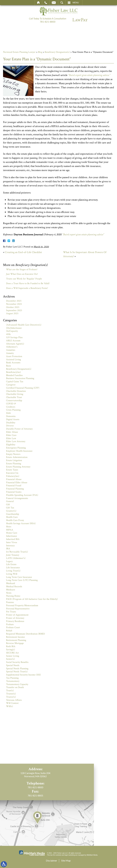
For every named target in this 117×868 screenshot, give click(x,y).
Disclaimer (51, 860)
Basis (9, 366)
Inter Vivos (12, 542)
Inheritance (12, 536)
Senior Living (13, 656)
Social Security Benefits (17, 662)
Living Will (12, 574)
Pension (10, 602)
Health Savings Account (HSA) (21, 523)
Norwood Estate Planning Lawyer (19, 52)
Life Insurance (13, 568)
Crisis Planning (13, 410)
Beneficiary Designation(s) (57, 52)
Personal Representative (18, 609)
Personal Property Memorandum (22, 605)
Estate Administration (17, 457)
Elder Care (11, 435)
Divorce (10, 426)
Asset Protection (14, 356)
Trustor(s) (11, 697)
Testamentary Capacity (17, 684)
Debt (8, 413)
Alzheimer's (12, 347)
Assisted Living (13, 360)
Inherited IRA (13, 539)
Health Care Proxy (15, 520)
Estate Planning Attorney (18, 467)
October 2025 (13, 307)
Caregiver (11, 385)
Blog (40, 52)
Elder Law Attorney (16, 441)
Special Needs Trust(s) (17, 672)
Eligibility (11, 445)
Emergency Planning (16, 448)
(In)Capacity (12, 331)
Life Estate (11, 564)
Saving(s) (11, 650)
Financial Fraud (14, 486)
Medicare (11, 590)
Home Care (12, 533)
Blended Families (14, 375)
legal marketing (70, 855)
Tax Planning (12, 678)
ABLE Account (13, 341)
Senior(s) (10, 659)
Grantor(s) (11, 511)
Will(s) (10, 706)
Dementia (11, 416)
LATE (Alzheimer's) (16, 558)
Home (38, 3)
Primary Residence (15, 621)
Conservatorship (14, 400)
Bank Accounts (13, 363)
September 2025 (14, 310)
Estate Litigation (14, 460)
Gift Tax (10, 508)
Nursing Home (13, 596)
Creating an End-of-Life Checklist (23, 252)
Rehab (9, 631)
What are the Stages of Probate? (22, 269)
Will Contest (12, 703)
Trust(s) (10, 691)
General (10, 501)
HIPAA (10, 530)
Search (62, 3)
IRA (8, 549)
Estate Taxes (12, 470)
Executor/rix (12, 473)
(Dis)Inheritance (14, 328)
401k (8, 334)
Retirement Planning (16, 640)
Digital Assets (13, 419)
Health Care (12, 517)
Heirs (9, 527)
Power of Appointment (17, 615)
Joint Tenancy (13, 555)
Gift (8, 505)
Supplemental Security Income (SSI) (23, 675)
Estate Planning (14, 464)
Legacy (9, 561)
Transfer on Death (15, 687)
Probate (10, 624)
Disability (11, 423)
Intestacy (10, 546)
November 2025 (14, 304)
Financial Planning (15, 489)
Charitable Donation (16, 391)
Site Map (66, 860)
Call (46, 3)
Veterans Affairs (14, 700)
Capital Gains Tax (15, 382)
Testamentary (13, 681)
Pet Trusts (11, 612)
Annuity (10, 353)
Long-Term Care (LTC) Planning (22, 580)
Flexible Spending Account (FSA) (22, 495)
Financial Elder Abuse (17, 483)
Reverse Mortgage (15, 643)
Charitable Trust (14, 397)
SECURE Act (12, 653)
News (9, 593)
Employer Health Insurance (19, 451)
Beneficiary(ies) (13, 372)
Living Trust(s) (13, 571)
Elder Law (11, 438)
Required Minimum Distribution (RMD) (26, 634)
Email (54, 3)
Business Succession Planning (20, 378)
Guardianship (13, 514)
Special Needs (13, 665)
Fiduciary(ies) (13, 476)
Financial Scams (14, 492)
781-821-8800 (48, 22)
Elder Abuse (12, 432)
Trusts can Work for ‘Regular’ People (24, 279)
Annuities (11, 350)
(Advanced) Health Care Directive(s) (24, 325)
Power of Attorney (15, 618)
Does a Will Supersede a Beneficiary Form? (27, 288)
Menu (76, 3)
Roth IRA (11, 646)
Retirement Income (15, 637)
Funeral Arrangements (17, 498)
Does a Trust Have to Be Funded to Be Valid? (28, 283)
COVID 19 (11, 404)
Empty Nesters (13, 454)
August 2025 (12, 313)
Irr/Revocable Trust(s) (17, 552)
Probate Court (13, 627)
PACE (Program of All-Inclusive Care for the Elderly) (32, 599)
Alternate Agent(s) (15, 344)
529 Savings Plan (14, 337)
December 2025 (14, 301)
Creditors (11, 407)
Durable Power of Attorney (19, 429)
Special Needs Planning (17, 669)
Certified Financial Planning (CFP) (23, 388)
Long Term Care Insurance (19, 577)
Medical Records (14, 587)
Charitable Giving (15, 394)
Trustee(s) (11, 694)
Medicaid (11, 583)
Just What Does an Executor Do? (22, 274)
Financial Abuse (14, 479)
